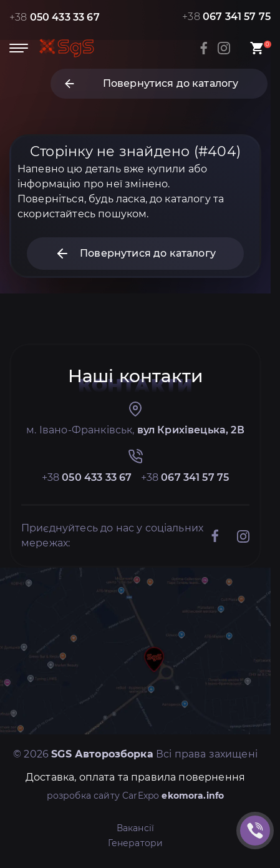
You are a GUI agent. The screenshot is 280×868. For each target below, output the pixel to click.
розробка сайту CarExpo (136, 796)
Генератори (136, 843)
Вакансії (135, 828)
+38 (55, 17)
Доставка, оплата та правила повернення (135, 777)
